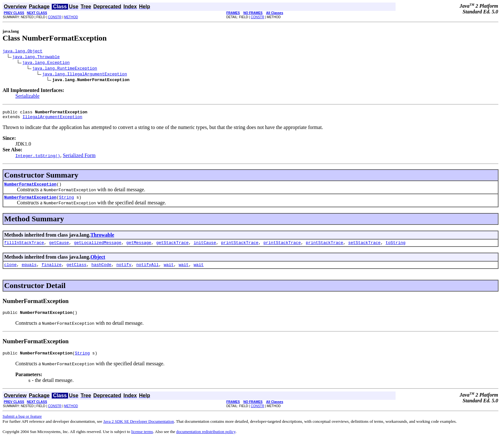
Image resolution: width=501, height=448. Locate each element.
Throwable (102, 240)
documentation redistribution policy (206, 440)
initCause (205, 248)
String (67, 202)
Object (98, 263)
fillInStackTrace (24, 248)
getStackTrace (172, 248)
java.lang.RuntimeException (65, 69)
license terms (142, 440)
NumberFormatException (30, 188)
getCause (59, 248)
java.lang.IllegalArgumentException (85, 75)
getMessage (139, 248)
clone (10, 271)
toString (396, 248)
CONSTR (55, 17)
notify (124, 271)
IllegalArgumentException (52, 119)
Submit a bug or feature (22, 425)
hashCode (101, 271)
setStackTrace (364, 248)
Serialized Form (79, 158)
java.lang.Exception (46, 63)
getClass (76, 271)
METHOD (71, 17)
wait (169, 271)
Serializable (27, 97)
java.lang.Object (23, 52)
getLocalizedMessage (97, 248)
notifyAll (148, 271)
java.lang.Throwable (36, 57)
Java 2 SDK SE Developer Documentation (139, 430)
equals (29, 271)
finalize (51, 271)
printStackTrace (240, 248)
